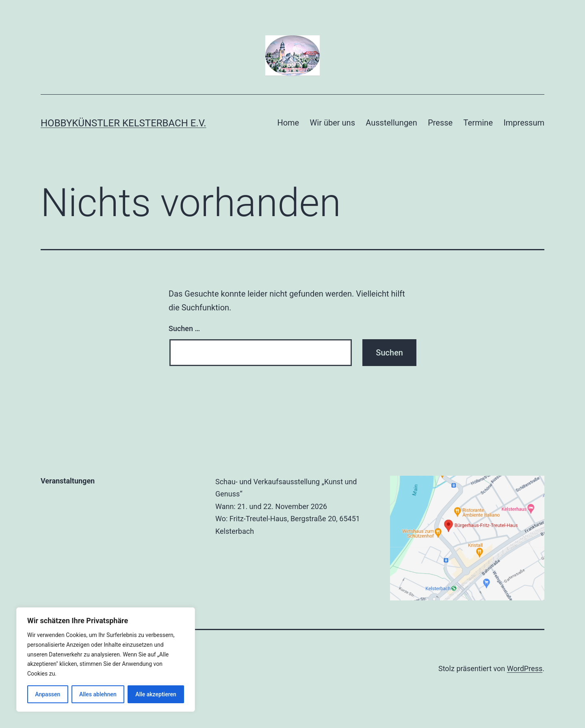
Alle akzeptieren (156, 694)
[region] (106, 660)
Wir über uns (333, 123)
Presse (440, 123)
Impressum (524, 123)
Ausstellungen (391, 123)
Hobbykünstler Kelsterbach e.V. (123, 123)
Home (288, 123)
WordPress (525, 668)
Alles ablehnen (98, 694)
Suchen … (184, 328)
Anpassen (48, 694)
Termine (478, 123)
